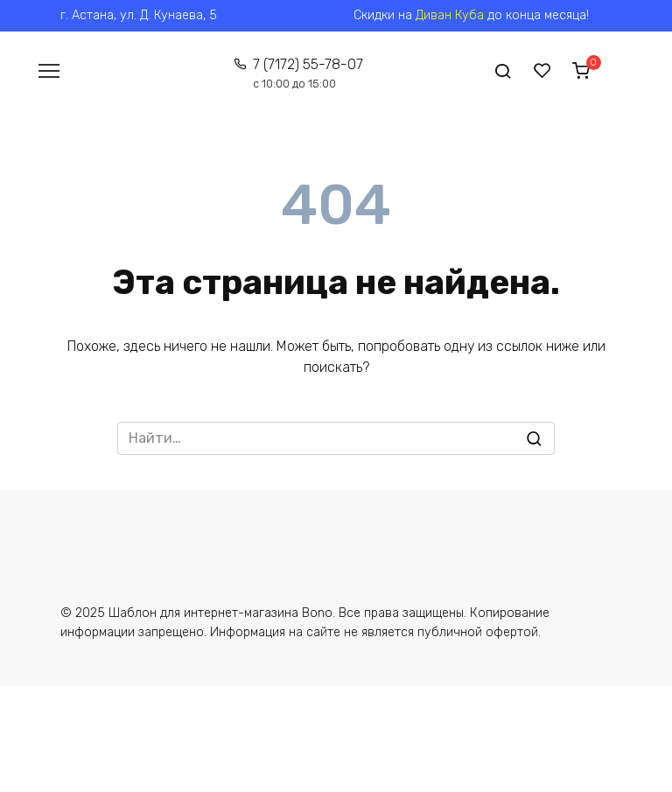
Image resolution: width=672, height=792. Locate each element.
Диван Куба (450, 15)
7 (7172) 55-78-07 (308, 73)
